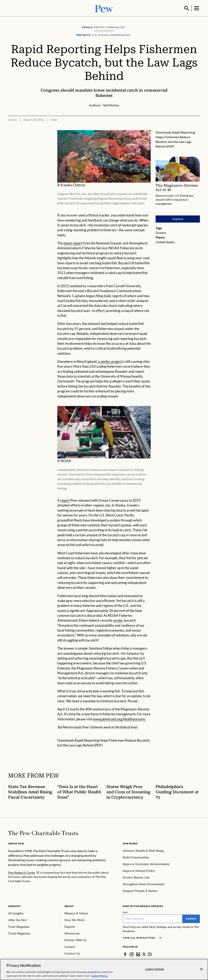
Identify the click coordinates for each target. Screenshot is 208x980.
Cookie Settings (155, 969)
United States (165, 242)
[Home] (43, 833)
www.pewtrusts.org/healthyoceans (119, 719)
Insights (14, 906)
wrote (118, 620)
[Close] (201, 969)
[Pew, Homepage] (104, 8)
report (65, 500)
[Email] (153, 918)
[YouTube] (150, 954)
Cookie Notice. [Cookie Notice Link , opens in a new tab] (99, 976)
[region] (104, 969)
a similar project (110, 361)
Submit (191, 918)
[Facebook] (125, 954)
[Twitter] (144, 954)
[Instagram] (132, 954)
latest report (73, 243)
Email (125, 912)
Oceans (161, 232)
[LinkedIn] (138, 954)
